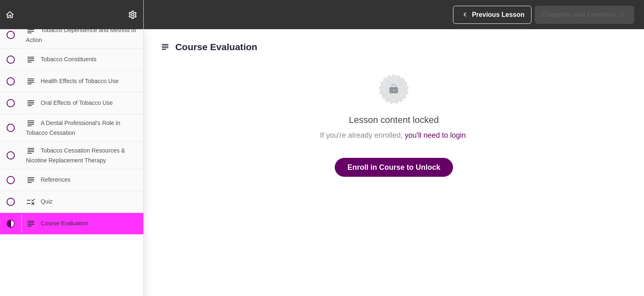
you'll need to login (436, 135)
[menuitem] (133, 15)
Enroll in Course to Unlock (394, 167)
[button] (10, 15)
